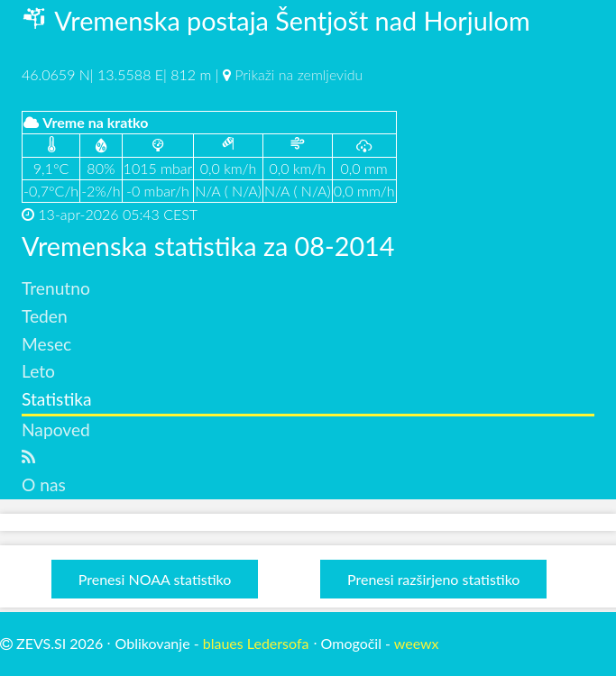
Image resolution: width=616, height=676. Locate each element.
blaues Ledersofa (256, 643)
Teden (45, 316)
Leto (38, 371)
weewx (417, 643)
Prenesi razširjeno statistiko (433, 579)
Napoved (56, 429)
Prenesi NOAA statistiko (155, 579)
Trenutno (56, 288)
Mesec (46, 344)
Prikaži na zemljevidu (299, 74)
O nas (44, 484)
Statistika (57, 399)
